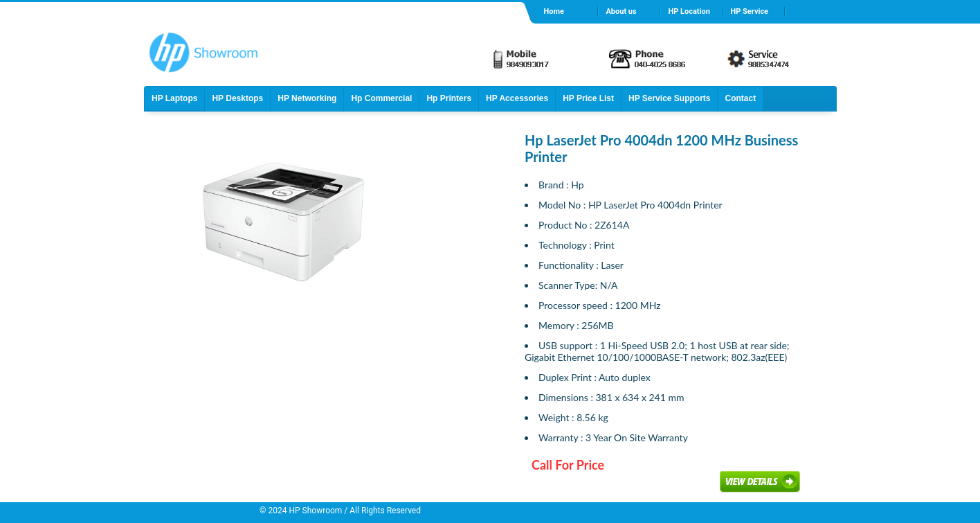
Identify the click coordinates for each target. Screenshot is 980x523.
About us (621, 11)
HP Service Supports (670, 98)
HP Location (689, 11)
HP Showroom (315, 511)
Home (553, 11)
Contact (740, 98)
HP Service (749, 11)
